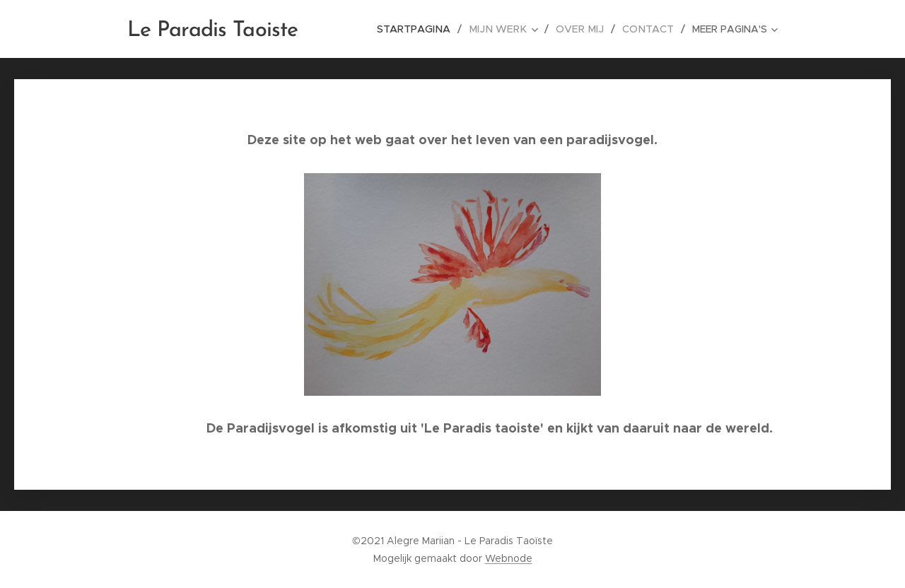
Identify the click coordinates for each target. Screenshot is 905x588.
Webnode (509, 558)
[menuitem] (425, 29)
